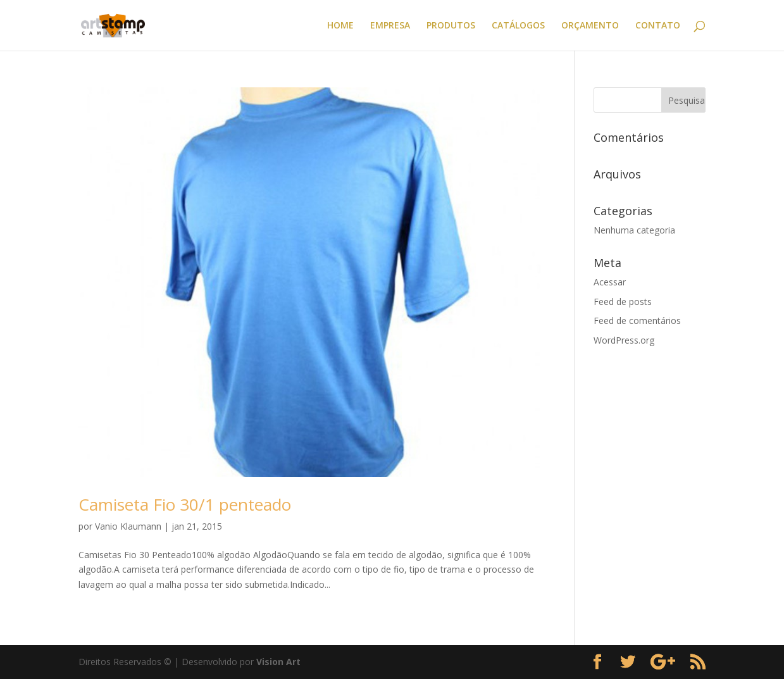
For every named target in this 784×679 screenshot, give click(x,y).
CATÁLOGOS (518, 26)
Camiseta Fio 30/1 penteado (185, 504)
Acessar (610, 282)
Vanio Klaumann (128, 526)
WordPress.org (624, 340)
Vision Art (278, 662)
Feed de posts (623, 302)
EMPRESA (390, 26)
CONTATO (658, 26)
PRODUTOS (451, 26)
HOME (340, 26)
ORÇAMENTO (590, 26)
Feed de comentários (637, 321)
